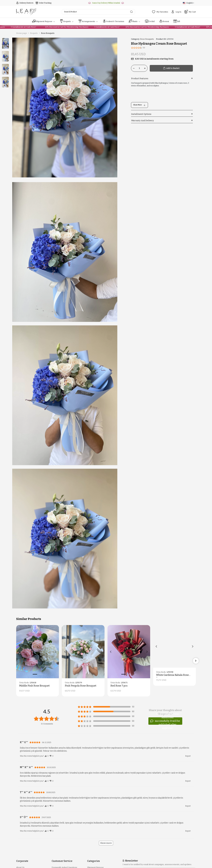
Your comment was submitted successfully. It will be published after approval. (165, 721)
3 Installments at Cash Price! (19, 27)
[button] (44, 21)
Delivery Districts (25, 3)
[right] (196, 661)
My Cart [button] (190, 12)
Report (188, 756)
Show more (106, 843)
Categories (93, 861)
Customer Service (62, 861)
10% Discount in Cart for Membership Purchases (62, 27)
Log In (176, 12)
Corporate (22, 861)
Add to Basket (171, 68)
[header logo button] (26, 12)
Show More (139, 105)
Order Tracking (44, 3)
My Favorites (160, 12)
